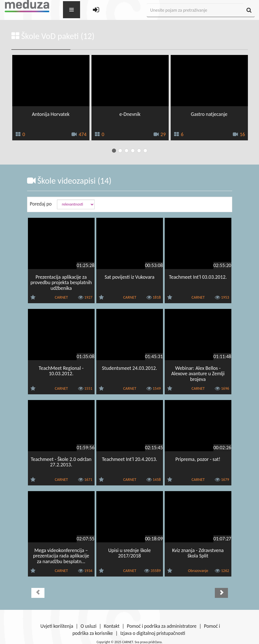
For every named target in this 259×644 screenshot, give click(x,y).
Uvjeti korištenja (57, 626)
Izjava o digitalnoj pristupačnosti (153, 633)
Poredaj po (41, 204)
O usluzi (89, 626)
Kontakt (112, 626)
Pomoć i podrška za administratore (162, 626)
